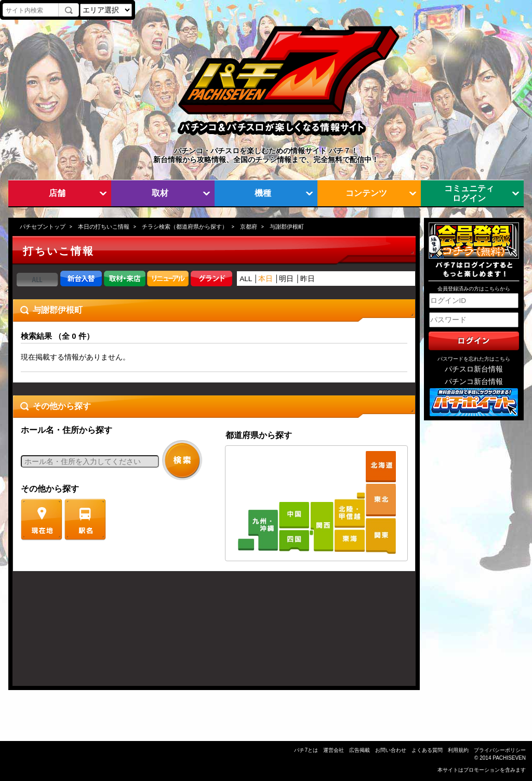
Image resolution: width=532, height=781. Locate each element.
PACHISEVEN (509, 758)
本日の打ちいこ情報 (104, 227)
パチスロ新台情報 (474, 369)
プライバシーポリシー (500, 750)
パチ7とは (306, 750)
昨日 (308, 279)
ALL (246, 279)
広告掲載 (360, 750)
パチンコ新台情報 (474, 382)
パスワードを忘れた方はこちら (474, 359)
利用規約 (458, 750)
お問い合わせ (391, 750)
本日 (265, 279)
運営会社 (334, 750)
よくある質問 (427, 750)
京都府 (249, 227)
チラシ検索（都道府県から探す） (185, 227)
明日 (286, 279)
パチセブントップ (43, 227)
